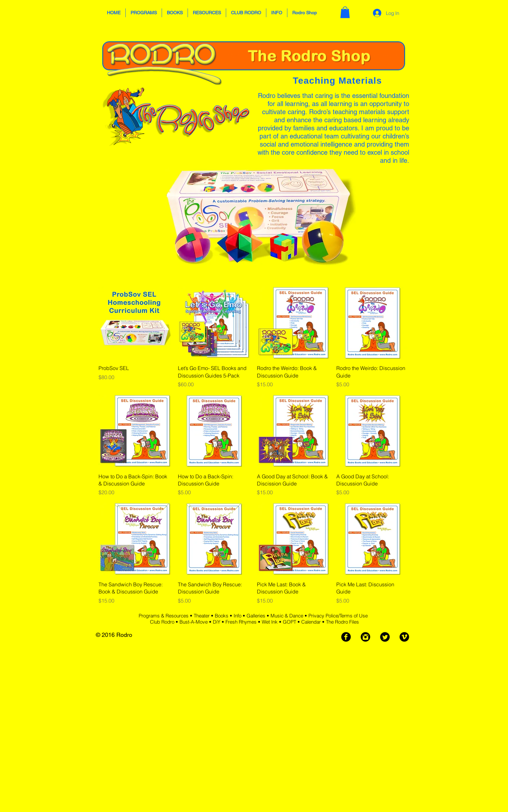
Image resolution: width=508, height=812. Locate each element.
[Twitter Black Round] (385, 637)
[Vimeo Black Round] (404, 637)
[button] (144, 13)
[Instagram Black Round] (365, 637)
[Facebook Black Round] (346, 637)
